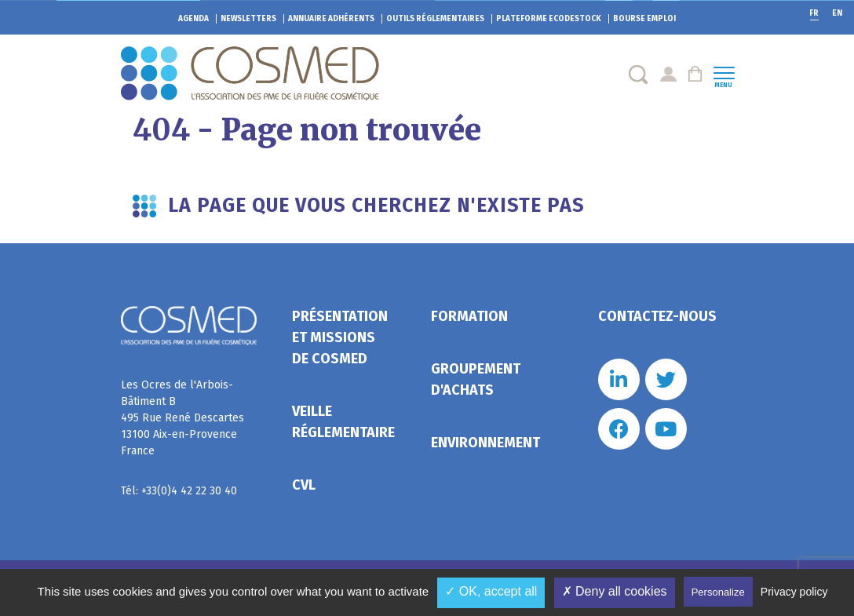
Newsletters (248, 19)
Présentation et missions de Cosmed (340, 337)
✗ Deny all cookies (615, 591)
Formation (469, 316)
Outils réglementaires (435, 19)
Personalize (718, 592)
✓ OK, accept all (491, 591)
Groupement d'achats (476, 379)
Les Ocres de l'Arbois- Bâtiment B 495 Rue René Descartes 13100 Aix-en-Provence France (182, 418)
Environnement (485, 443)
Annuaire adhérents (331, 19)
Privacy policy (794, 592)
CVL (304, 485)
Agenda (193, 19)
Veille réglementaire (343, 422)
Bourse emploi (644, 19)
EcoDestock (549, 19)
